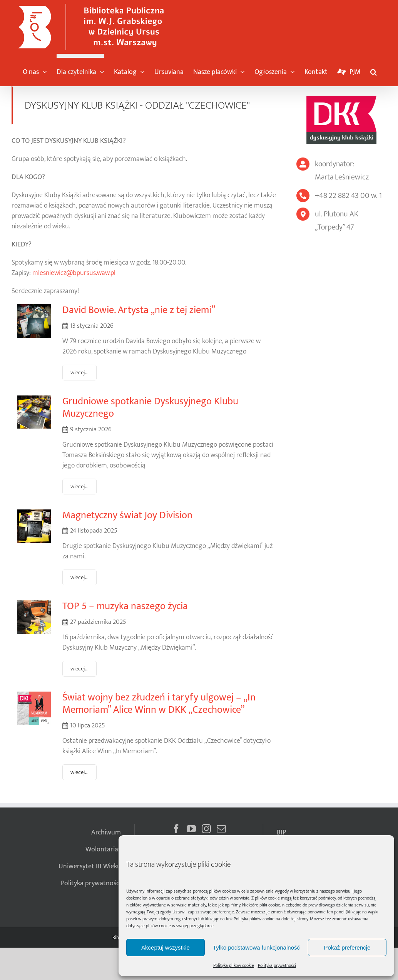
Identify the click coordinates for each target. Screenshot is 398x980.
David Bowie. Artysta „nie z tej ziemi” (139, 310)
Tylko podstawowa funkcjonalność (256, 947)
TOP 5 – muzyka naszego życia (125, 606)
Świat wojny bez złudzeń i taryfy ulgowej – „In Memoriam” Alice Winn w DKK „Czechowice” (159, 704)
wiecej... (79, 373)
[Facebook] (176, 829)
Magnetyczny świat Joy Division (127, 515)
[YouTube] (191, 829)
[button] (374, 70)
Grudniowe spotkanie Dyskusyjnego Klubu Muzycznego (150, 408)
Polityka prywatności (277, 965)
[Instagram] (206, 829)
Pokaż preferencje (347, 947)
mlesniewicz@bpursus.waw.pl (74, 273)
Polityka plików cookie (254, 919)
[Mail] (221, 829)
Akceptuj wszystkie (166, 947)
